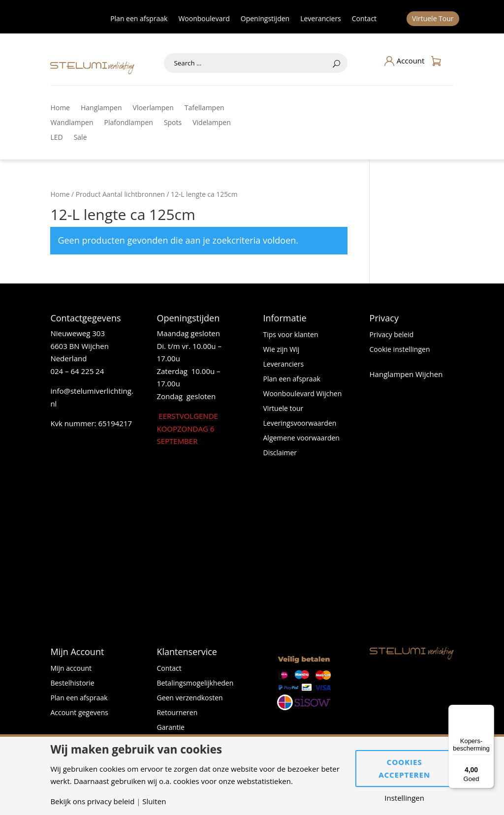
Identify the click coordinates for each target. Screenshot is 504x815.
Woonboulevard (204, 19)
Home (60, 108)
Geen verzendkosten (189, 698)
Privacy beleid (392, 335)
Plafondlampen (129, 123)
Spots (173, 123)
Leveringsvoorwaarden (300, 424)
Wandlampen (72, 123)
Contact (364, 19)
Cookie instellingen (400, 350)
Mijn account (71, 669)
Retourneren (177, 713)
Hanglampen (101, 108)
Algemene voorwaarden (301, 439)
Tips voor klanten (291, 335)
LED (56, 138)
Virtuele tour (283, 409)
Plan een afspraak (139, 19)
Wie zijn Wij (282, 350)
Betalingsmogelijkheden (195, 684)
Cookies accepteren (404, 768)
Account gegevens (79, 713)
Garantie (170, 728)
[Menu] (488, 711)
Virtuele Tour (433, 19)
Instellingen (404, 798)
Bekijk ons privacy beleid (92, 801)
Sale (80, 138)
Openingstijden (265, 19)
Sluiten (154, 801)
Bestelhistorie (72, 684)
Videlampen (212, 123)
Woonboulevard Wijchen (303, 394)
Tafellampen (205, 108)
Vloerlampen (153, 108)
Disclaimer (280, 453)
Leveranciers (321, 19)
